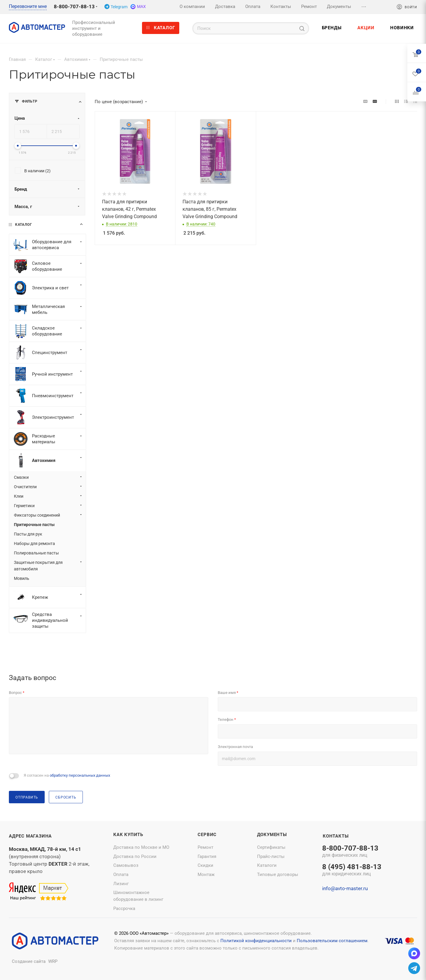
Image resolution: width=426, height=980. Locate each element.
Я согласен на (67, 775)
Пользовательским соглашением (332, 941)
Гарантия (207, 856)
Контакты (336, 836)
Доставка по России (135, 856)
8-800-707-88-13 (74, 7)
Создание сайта (29, 961)
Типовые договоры (278, 874)
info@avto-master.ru (345, 888)
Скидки (205, 865)
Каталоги (267, 865)
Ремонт (205, 847)
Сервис (207, 835)
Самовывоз (126, 865)
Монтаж (206, 874)
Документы (272, 835)
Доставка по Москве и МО (141, 847)
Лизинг (121, 884)
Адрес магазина (30, 836)
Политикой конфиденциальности (256, 941)
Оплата (121, 874)
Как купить (128, 835)
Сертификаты (271, 847)
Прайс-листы (271, 856)
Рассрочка (124, 908)
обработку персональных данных (80, 775)
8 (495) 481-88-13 (352, 870)
